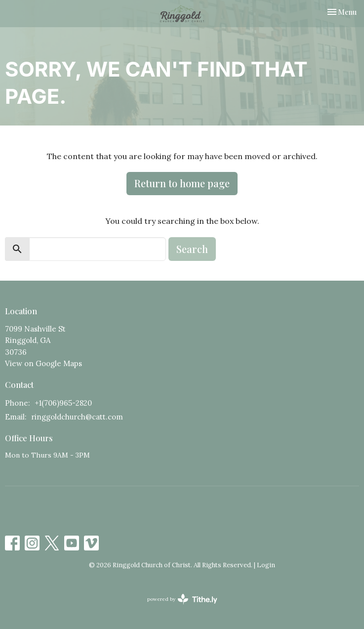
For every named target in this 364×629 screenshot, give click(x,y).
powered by (182, 599)
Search (192, 249)
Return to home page (182, 183)
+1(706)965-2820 (63, 403)
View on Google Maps (43, 363)
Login (266, 565)
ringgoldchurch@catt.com (77, 417)
